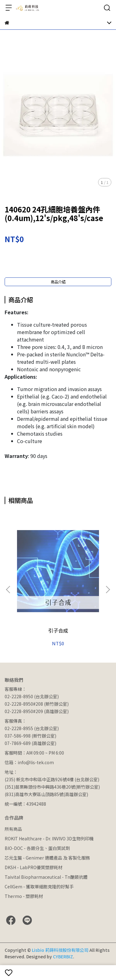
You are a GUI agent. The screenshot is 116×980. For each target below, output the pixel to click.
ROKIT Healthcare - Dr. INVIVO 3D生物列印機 (49, 838)
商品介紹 (58, 282)
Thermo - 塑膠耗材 (24, 896)
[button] (108, 590)
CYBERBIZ (63, 956)
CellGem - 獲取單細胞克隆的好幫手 (39, 886)
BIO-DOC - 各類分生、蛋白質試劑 (37, 848)
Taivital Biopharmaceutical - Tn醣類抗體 (46, 877)
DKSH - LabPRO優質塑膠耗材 (34, 867)
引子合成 (58, 630)
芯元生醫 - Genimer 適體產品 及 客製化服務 (47, 858)
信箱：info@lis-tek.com (29, 762)
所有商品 (13, 829)
